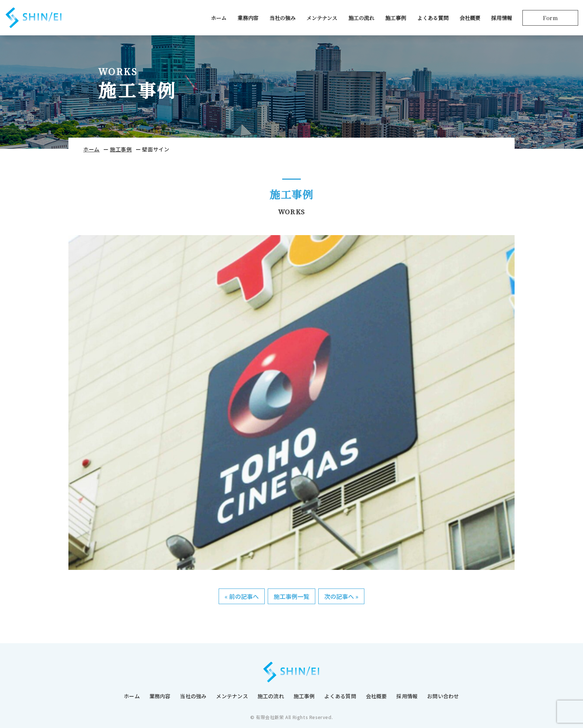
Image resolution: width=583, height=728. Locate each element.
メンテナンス (321, 20)
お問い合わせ (443, 696)
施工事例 (394, 20)
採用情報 (500, 20)
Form (549, 20)
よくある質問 (432, 20)
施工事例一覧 (291, 596)
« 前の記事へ (242, 596)
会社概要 (469, 20)
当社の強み (281, 20)
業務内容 (247, 20)
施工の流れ (360, 20)
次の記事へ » (341, 596)
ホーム (218, 20)
